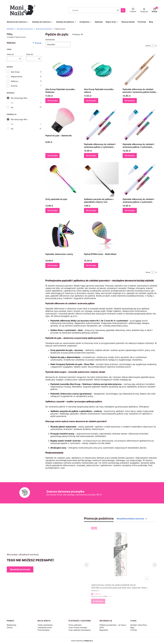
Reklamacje (11, 625)
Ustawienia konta (45, 627)
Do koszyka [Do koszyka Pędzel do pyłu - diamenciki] (52, 155)
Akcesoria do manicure (25, 29)
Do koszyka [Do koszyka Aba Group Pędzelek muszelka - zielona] (91, 101)
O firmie (134, 630)
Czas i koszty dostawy (78, 627)
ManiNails (10, 29)
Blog (132, 627)
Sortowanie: (50, 40)
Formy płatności (75, 625)
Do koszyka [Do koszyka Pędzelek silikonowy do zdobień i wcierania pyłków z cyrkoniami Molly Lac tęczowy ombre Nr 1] (91, 155)
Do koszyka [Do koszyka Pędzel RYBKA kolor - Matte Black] (91, 265)
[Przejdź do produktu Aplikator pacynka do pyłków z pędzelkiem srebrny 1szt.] (101, 179)
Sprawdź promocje (20, 569)
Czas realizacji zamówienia (80, 630)
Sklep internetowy (81, 641)
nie (12, 107)
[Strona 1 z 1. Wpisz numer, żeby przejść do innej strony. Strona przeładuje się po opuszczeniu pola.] (153, 46)
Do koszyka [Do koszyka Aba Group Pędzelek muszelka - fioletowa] (52, 101)
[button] (123, 10)
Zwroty (10, 627)
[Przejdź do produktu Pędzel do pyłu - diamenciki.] (63, 120)
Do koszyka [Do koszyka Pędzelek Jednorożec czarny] (52, 265)
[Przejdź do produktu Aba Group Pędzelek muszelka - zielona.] (101, 70)
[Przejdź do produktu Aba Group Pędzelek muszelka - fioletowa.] (63, 70)
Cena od (10, 54)
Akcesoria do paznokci (44, 29)
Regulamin (104, 630)
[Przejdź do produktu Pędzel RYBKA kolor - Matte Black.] (101, 234)
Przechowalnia (44, 630)
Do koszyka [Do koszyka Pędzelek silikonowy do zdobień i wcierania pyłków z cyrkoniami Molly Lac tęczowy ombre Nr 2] (130, 210)
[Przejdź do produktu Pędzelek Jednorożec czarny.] (63, 234)
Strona (148, 46)
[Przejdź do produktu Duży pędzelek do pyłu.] (63, 179)
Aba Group (15, 72)
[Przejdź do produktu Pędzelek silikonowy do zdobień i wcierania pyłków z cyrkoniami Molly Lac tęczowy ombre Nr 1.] (101, 124)
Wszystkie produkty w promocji (132, 519)
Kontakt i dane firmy (139, 625)
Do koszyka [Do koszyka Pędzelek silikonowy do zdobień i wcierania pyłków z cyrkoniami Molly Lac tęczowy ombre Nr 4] (130, 155)
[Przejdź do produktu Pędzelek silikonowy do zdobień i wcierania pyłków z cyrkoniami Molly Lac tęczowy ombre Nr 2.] (140, 179)
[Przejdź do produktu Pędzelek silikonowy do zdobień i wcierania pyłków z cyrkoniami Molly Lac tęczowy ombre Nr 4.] (140, 124)
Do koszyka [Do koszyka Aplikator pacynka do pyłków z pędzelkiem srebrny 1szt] (91, 210)
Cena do (30, 54)
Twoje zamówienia (45, 625)
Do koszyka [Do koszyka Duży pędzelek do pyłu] (52, 210)
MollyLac (15, 81)
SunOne (14, 86)
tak (12, 103)
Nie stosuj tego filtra (19, 98)
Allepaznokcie (17, 77)
